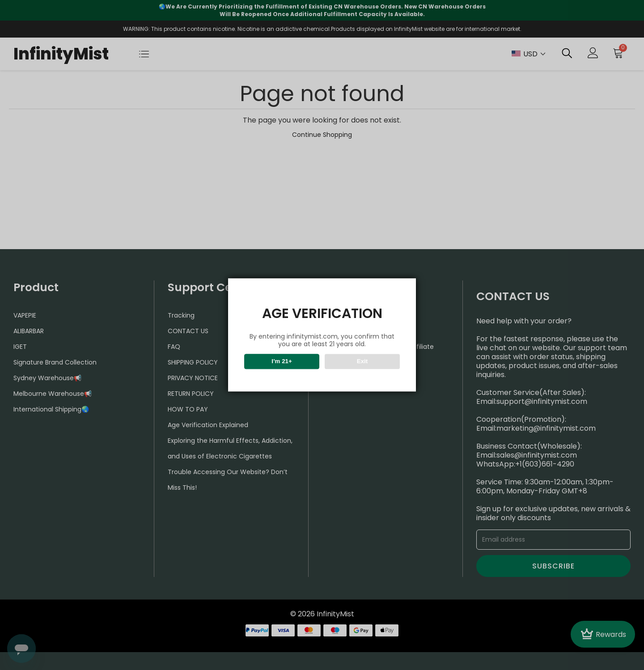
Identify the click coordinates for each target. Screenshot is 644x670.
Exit (362, 362)
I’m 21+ (282, 362)
